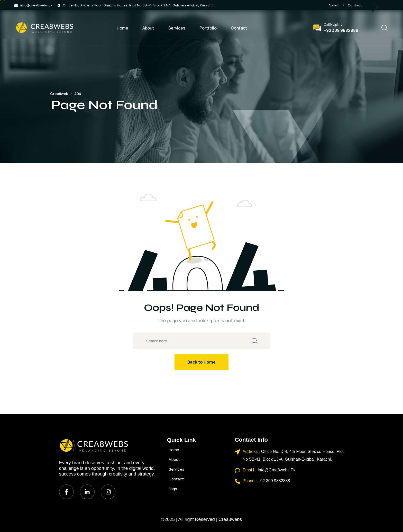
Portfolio (208, 28)
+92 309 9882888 (341, 30)
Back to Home (201, 362)
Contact (355, 5)
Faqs (173, 489)
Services (177, 28)
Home (122, 28)
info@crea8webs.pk (36, 5)
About (334, 5)
